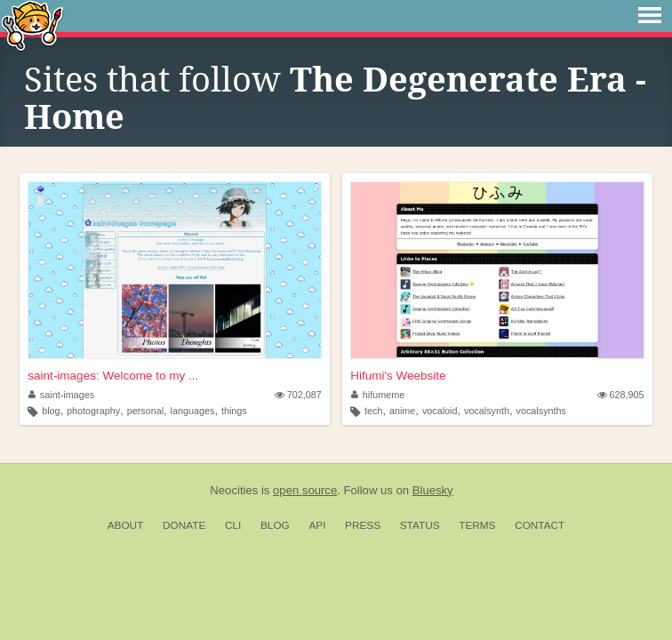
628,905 (621, 395)
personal (145, 411)
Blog (275, 525)
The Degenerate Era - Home (335, 99)
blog (51, 411)
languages (193, 411)
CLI (233, 525)
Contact (540, 525)
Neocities (234, 490)
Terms (477, 525)
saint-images (61, 395)
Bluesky (433, 490)
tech (373, 411)
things (234, 411)
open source (305, 490)
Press (363, 525)
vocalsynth (487, 411)
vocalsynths (541, 411)
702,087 (298, 395)
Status (420, 525)
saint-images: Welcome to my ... (113, 376)
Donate (184, 525)
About (126, 525)
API (317, 525)
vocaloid (440, 411)
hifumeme (378, 395)
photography (93, 411)
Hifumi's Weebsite (398, 376)
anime (402, 411)
